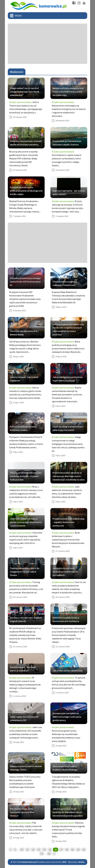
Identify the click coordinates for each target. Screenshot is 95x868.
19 (72, 850)
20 (78, 850)
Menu (18, 16)
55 (49, 854)
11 (27, 850)
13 (39, 850)
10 (22, 850)
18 (67, 850)
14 (44, 850)
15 (50, 850)
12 (33, 850)
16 (56, 850)
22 (42, 854)
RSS (65, 862)
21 (84, 850)
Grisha (81, 862)
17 (61, 850)
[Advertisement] (47, 44)
